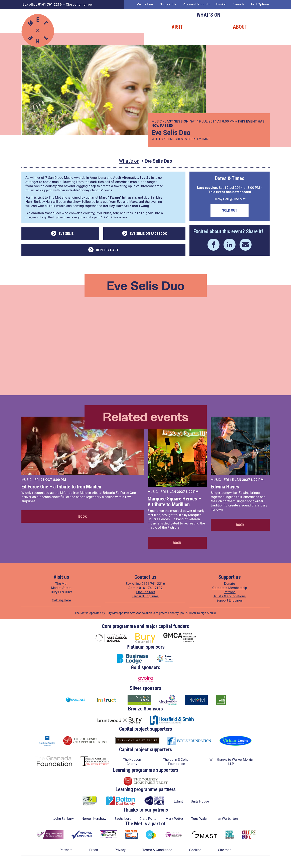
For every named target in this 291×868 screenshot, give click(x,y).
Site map (225, 850)
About (240, 27)
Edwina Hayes (225, 487)
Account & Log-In (196, 4)
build (213, 613)
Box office (42, 4)
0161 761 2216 (153, 584)
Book (83, 516)
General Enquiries (145, 596)
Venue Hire (145, 4)
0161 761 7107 (151, 588)
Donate (230, 584)
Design (202, 613)
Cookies (195, 850)
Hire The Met (145, 592)
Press (94, 850)
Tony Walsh (200, 819)
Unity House (200, 801)
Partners (66, 850)
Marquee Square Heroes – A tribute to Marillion (174, 502)
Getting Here (61, 600)
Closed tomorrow (79, 4)
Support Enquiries (230, 600)
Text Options (260, 4)
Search (239, 4)
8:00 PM (59, 480)
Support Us (168, 4)
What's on (129, 161)
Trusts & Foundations (230, 596)
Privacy (120, 850)
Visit (177, 27)
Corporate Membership (230, 588)
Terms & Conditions (157, 850)
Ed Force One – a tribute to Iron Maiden (61, 487)
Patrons (230, 592)
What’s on (209, 15)
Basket (221, 4)
